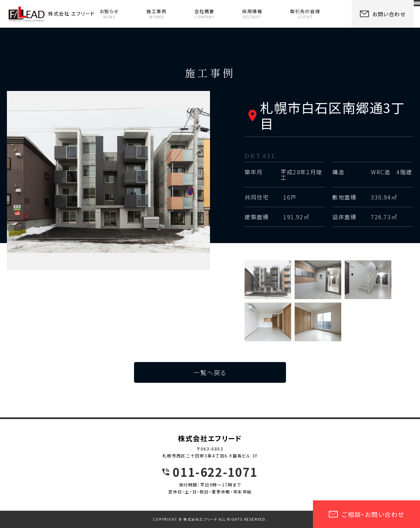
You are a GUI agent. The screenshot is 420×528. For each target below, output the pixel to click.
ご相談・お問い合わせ (366, 514)
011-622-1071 (215, 472)
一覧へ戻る (210, 372)
